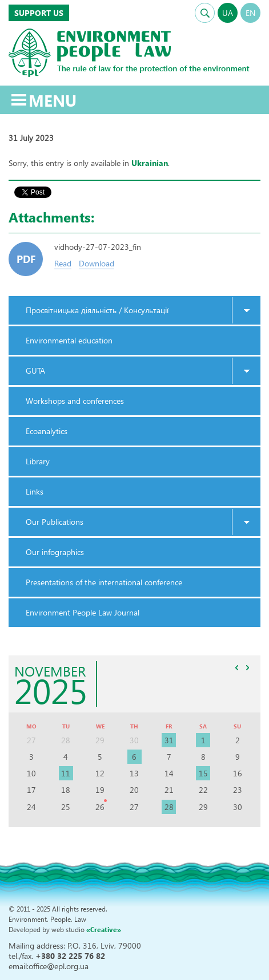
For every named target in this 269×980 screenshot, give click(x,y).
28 (169, 807)
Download (97, 263)
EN (250, 13)
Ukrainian (150, 163)
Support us (39, 13)
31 (169, 740)
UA (228, 13)
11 (66, 773)
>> (247, 667)
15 (203, 773)
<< (236, 667)
